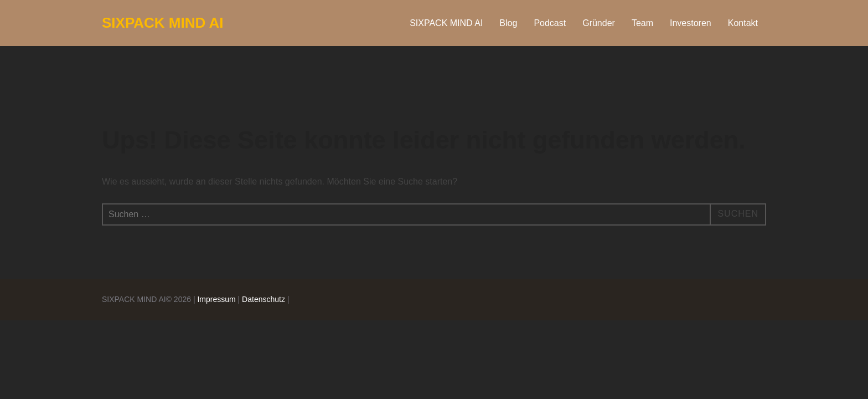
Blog (508, 23)
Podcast (550, 23)
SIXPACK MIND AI (163, 23)
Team (642, 23)
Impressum (216, 299)
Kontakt (743, 23)
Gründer (599, 23)
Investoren (691, 23)
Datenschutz (263, 299)
